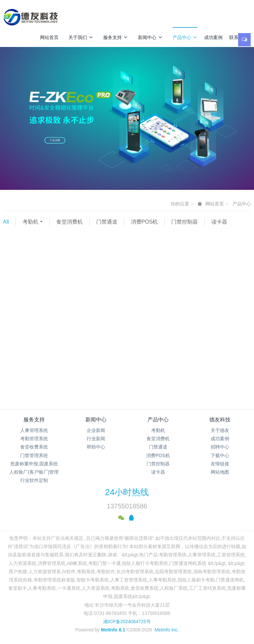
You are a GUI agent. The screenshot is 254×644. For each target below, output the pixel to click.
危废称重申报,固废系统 (34, 464)
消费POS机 (145, 222)
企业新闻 (96, 430)
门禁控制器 (185, 222)
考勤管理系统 (34, 439)
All (6, 222)
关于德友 (220, 430)
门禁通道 (107, 222)
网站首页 (49, 37)
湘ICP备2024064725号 (127, 622)
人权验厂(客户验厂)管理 (34, 472)
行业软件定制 (34, 480)
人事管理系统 (34, 430)
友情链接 (220, 464)
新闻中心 (150, 37)
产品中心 (185, 37)
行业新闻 (96, 439)
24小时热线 (127, 492)
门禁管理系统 (34, 455)
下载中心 (220, 455)
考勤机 (30, 222)
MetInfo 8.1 (113, 630)
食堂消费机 (69, 222)
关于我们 (81, 37)
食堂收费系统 (34, 447)
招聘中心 (220, 447)
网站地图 (220, 472)
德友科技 (220, 420)
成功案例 (213, 37)
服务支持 (116, 37)
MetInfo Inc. (167, 630)
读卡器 (219, 222)
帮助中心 (96, 447)
